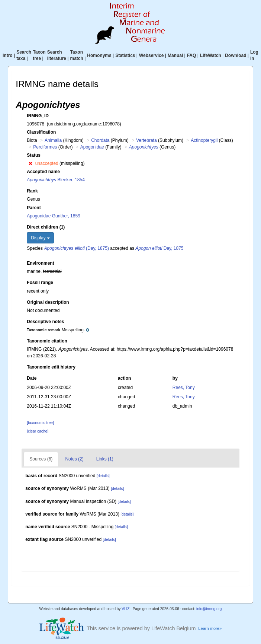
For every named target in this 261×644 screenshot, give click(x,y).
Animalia (53, 140)
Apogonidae (92, 147)
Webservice (152, 55)
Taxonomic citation (47, 341)
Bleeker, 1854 (56, 180)
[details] (103, 476)
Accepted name (43, 172)
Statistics (125, 55)
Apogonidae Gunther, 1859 (53, 216)
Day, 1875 (159, 248)
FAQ (192, 55)
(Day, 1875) (76, 248)
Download (236, 55)
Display (40, 238)
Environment (40, 263)
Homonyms (99, 55)
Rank (32, 191)
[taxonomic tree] (40, 423)
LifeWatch (211, 55)
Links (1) (105, 459)
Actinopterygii (204, 140)
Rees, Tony (184, 388)
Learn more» (210, 628)
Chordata (100, 140)
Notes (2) (74, 459)
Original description (48, 302)
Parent (34, 208)
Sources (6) (41, 459)
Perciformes (45, 147)
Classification (41, 132)
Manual (175, 55)
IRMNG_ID (38, 116)
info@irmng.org (209, 609)
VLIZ (125, 609)
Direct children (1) (46, 227)
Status (34, 155)
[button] (30, 163)
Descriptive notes (45, 322)
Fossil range (40, 283)
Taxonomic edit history (51, 367)
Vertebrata (146, 140)
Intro (8, 55)
